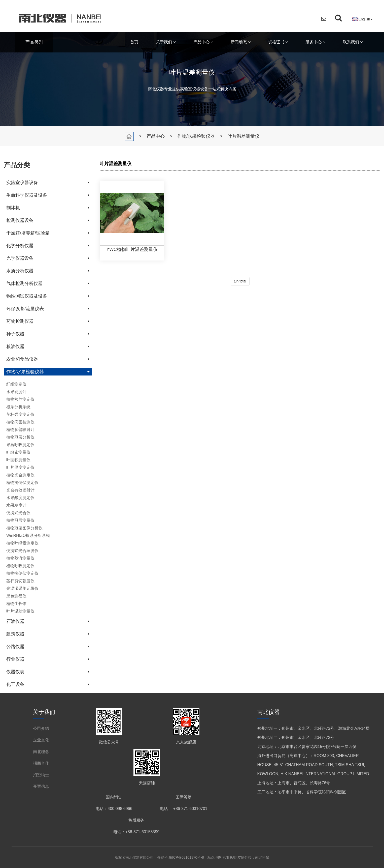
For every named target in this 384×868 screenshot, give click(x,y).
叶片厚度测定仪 (20, 467)
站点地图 (215, 857)
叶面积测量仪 (18, 460)
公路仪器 (15, 647)
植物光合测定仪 (20, 475)
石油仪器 (15, 621)
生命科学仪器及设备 (27, 195)
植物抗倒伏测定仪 (22, 483)
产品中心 (203, 42)
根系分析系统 (18, 407)
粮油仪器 (15, 346)
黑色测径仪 (16, 596)
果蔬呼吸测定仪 (20, 445)
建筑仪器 (15, 634)
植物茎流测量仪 (20, 558)
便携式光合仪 (18, 513)
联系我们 (353, 42)
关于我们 (166, 42)
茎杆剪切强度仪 (20, 581)
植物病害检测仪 (20, 422)
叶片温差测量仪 (243, 136)
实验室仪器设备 (22, 183)
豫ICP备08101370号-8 (186, 857)
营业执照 (230, 857)
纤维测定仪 (16, 384)
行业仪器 (15, 659)
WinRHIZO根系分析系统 (28, 536)
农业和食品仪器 (22, 359)
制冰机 (13, 208)
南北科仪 (262, 857)
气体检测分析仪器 (24, 283)
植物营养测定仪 (20, 399)
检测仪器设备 (20, 220)
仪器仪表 (15, 672)
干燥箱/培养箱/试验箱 (28, 233)
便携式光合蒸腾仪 (22, 551)
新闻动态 (240, 42)
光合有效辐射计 (20, 490)
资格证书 (278, 42)
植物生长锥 (16, 604)
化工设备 (15, 684)
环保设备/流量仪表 (25, 309)
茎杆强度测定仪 (20, 414)
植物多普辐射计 (20, 430)
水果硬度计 (16, 392)
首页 (134, 42)
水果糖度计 (16, 505)
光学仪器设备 (20, 258)
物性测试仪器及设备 (27, 296)
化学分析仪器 (20, 246)
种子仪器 (15, 334)
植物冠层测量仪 (20, 520)
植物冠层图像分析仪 (24, 528)
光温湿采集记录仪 (22, 588)
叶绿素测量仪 (18, 452)
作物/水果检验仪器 (196, 136)
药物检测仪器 (20, 321)
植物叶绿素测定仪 (22, 543)
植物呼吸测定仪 (20, 566)
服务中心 (315, 42)
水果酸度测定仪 (20, 498)
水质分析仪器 (20, 271)
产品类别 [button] (34, 42)
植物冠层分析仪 (20, 437)
